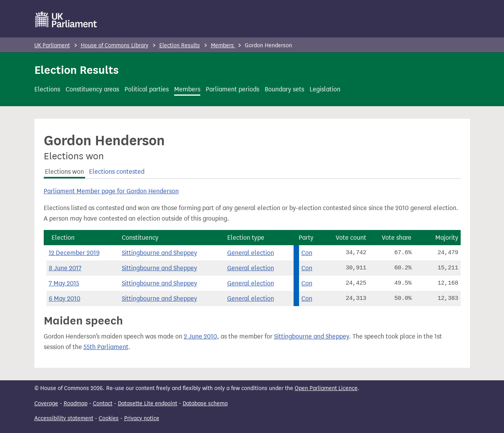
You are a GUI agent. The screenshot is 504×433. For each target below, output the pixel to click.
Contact (103, 404)
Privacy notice (142, 418)
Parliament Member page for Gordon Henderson (111, 191)
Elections (47, 89)
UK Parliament (52, 45)
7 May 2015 (64, 283)
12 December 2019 (74, 253)
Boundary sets (284, 89)
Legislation (325, 89)
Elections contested (117, 172)
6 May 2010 (65, 298)
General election (251, 253)
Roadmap (76, 404)
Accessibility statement (64, 418)
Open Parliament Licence (326, 388)
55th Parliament (106, 347)
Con (307, 253)
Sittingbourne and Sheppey (159, 253)
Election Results (180, 45)
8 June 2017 (65, 268)
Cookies (109, 418)
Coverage (46, 404)
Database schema (205, 404)
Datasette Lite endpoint (148, 404)
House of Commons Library (115, 45)
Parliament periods (232, 89)
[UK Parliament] (66, 20)
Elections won (64, 172)
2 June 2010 (200, 336)
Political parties (147, 89)
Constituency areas (92, 89)
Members (223, 45)
